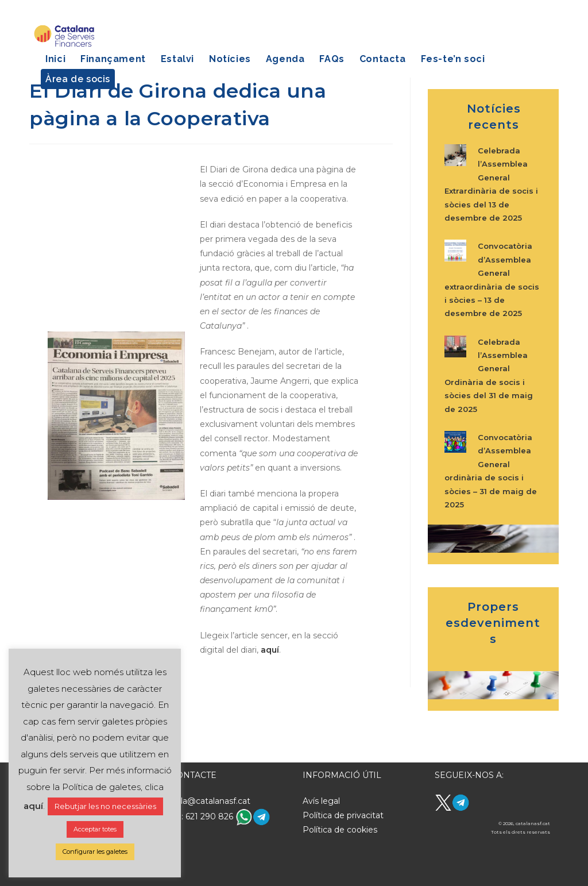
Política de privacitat (343, 815)
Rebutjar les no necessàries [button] (105, 806)
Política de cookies (340, 830)
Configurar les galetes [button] (95, 852)
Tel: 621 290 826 (203, 816)
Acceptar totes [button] (95, 829)
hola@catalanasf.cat (210, 801)
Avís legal (321, 801)
